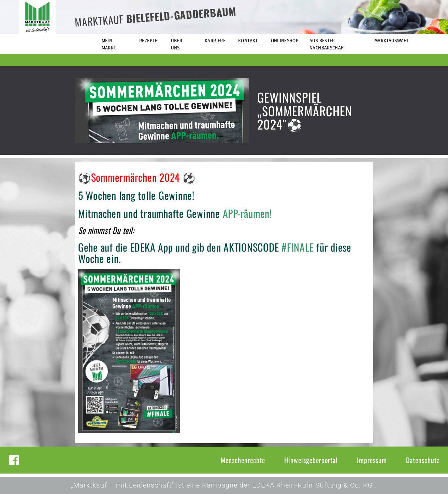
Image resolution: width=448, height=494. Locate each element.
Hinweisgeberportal (311, 460)
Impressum (372, 460)
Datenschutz (423, 460)
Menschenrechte (243, 460)
